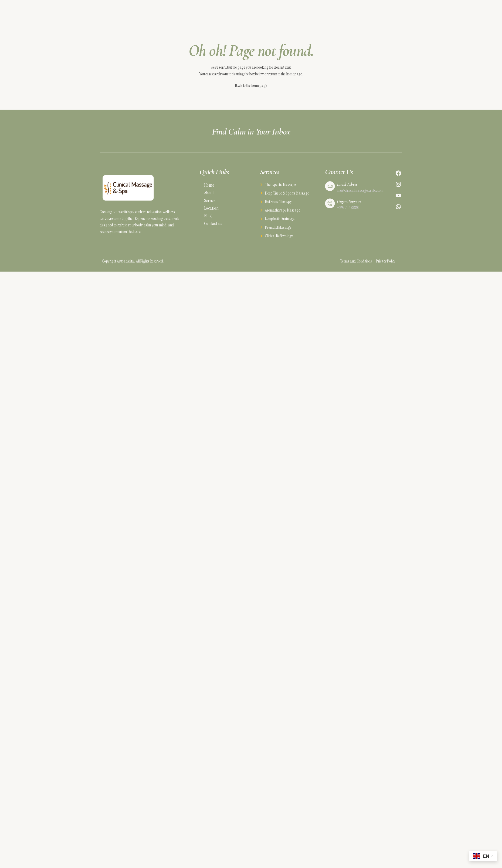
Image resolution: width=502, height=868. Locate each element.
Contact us (213, 224)
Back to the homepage (251, 85)
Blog (208, 216)
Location (211, 208)
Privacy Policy (385, 261)
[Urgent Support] (330, 203)
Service (210, 200)
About (209, 193)
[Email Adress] (330, 186)
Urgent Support (349, 201)
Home (209, 185)
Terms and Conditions (358, 261)
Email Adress (347, 184)
